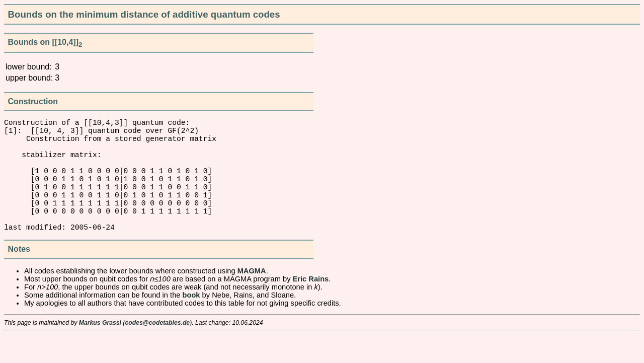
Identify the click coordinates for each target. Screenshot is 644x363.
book (191, 323)
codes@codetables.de (157, 351)
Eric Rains (311, 307)
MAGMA (252, 299)
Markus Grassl (100, 351)
